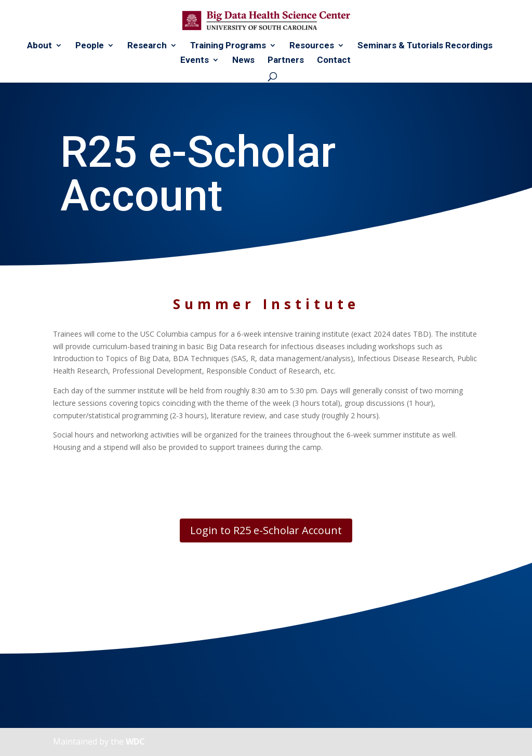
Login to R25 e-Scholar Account (266, 530)
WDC (135, 741)
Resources (312, 46)
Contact (334, 61)
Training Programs (228, 46)
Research (147, 46)
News (243, 61)
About (39, 46)
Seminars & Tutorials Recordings (425, 46)
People (90, 46)
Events (195, 61)
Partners (286, 61)
